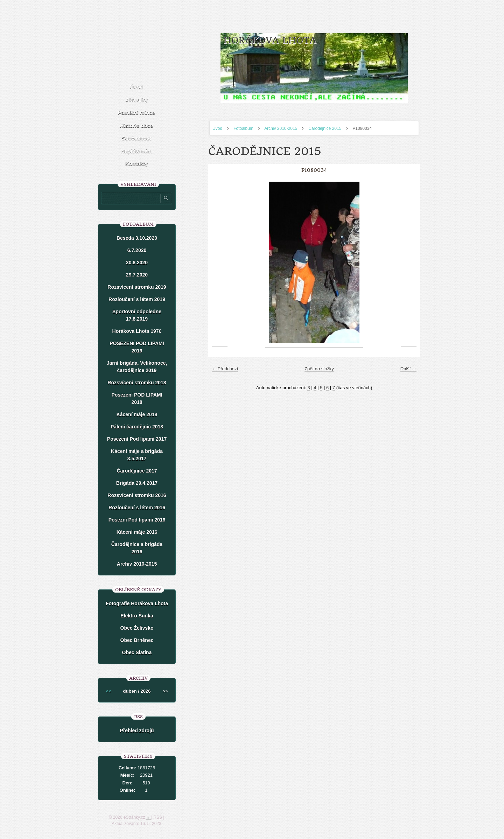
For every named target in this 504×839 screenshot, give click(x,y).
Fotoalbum (243, 128)
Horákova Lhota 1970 (137, 331)
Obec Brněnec (137, 640)
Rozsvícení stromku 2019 (137, 287)
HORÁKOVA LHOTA (270, 40)
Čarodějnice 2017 (137, 471)
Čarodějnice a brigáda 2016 (137, 548)
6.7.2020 (137, 250)
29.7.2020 (137, 275)
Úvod (217, 128)
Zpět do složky (319, 369)
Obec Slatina (137, 652)
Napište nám (136, 151)
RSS (158, 817)
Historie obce (136, 125)
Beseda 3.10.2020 (137, 238)
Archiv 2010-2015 (281, 128)
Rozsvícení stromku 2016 (137, 495)
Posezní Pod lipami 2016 (137, 520)
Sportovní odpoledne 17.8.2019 (137, 315)
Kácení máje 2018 (137, 414)
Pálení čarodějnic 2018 (137, 427)
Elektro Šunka (137, 616)
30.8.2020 (137, 263)
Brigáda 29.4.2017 (137, 483)
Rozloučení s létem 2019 (137, 299)
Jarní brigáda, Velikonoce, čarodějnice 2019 (137, 367)
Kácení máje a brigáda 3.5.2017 (137, 455)
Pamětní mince (136, 113)
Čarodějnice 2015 (325, 128)
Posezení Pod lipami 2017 (137, 439)
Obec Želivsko (137, 628)
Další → (408, 369)
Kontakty (136, 164)
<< (108, 691)
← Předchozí (225, 369)
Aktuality (136, 100)
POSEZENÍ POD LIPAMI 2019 (137, 347)
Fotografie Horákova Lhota (137, 603)
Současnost (136, 138)
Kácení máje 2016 (137, 532)
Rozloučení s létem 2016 (137, 508)
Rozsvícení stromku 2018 (137, 383)
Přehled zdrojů (137, 730)
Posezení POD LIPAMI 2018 (137, 398)
